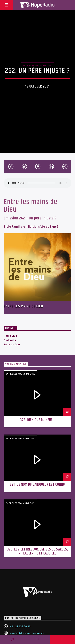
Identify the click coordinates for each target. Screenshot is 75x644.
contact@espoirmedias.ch (27, 633)
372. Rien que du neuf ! (37, 420)
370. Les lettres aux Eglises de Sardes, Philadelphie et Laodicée (37, 551)
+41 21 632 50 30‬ (20, 626)
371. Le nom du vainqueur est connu (37, 485)
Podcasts (10, 340)
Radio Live (10, 336)
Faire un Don (12, 344)
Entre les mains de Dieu (37, 65)
